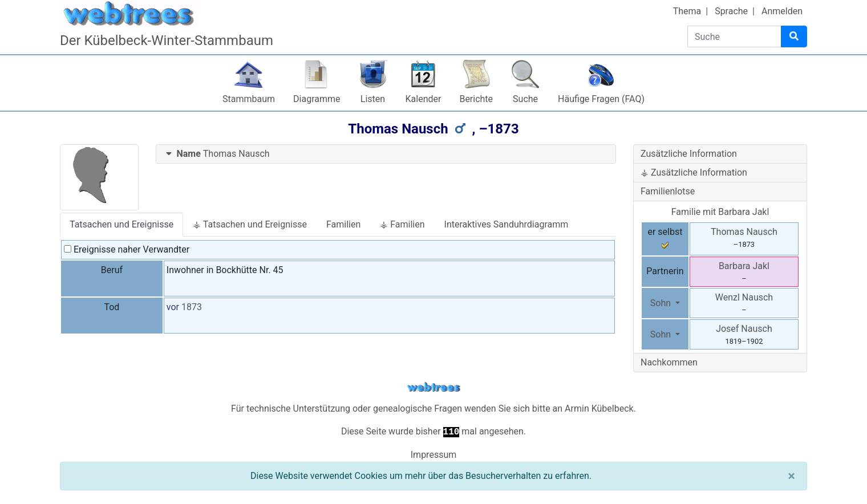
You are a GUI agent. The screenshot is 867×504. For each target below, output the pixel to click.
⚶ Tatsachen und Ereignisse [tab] (250, 224)
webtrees (433, 387)
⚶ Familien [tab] (402, 224)
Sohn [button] (662, 303)
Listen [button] (373, 99)
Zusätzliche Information (689, 154)
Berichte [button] (476, 99)
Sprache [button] (731, 11)
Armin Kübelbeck (599, 409)
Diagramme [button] (317, 99)
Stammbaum (249, 99)
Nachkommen (669, 362)
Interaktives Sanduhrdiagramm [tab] (507, 224)
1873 (192, 307)
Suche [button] (525, 99)
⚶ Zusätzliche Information (694, 172)
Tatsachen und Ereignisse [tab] (121, 224)
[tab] (386, 154)
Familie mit (720, 212)
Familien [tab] (343, 224)
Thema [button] (687, 11)
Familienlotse (668, 191)
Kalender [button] (424, 99)
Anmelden (782, 11)
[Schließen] (791, 476)
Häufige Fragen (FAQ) (601, 99)
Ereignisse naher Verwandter (127, 249)
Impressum (434, 455)
